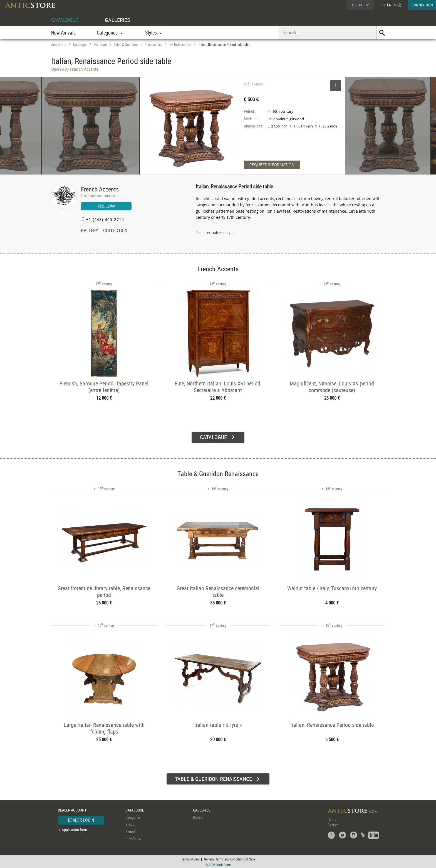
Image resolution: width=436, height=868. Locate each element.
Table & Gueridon (126, 45)
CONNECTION (422, 5)
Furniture (101, 45)
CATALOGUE (65, 20)
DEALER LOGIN (81, 819)
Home (332, 818)
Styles (130, 823)
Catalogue (80, 45)
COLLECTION (115, 231)
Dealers (198, 817)
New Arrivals (63, 33)
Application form (74, 829)
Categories (133, 817)
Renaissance (153, 45)
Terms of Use (190, 858)
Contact (333, 824)
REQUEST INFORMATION (272, 165)
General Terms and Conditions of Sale (230, 858)
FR (383, 5)
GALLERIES (117, 20)
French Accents (100, 189)
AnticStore (59, 45)
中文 (398, 5)
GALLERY (90, 231)
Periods (131, 830)
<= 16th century (180, 45)
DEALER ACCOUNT (72, 809)
